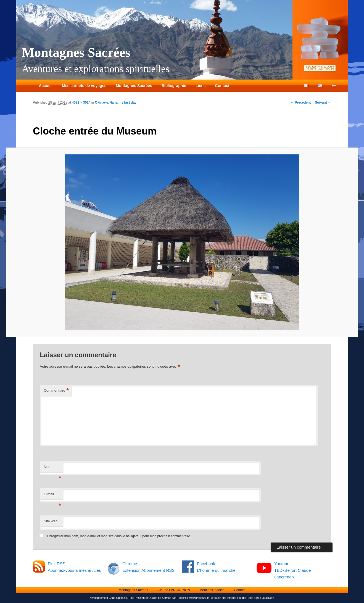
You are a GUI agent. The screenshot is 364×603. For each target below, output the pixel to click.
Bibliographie (174, 86)
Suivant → (323, 102)
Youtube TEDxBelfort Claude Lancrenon (293, 570)
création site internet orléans (229, 598)
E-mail (52, 496)
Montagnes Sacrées (76, 52)
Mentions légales (212, 590)
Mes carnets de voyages (84, 86)
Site (251, 598)
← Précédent (301, 102)
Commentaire (56, 391)
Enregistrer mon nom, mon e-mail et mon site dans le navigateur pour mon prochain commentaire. (119, 536)
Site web (51, 521)
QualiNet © (269, 598)
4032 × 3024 (81, 102)
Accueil (46, 86)
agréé (258, 598)
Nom (52, 468)
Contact (222, 86)
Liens (201, 86)
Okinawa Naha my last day (116, 102)
